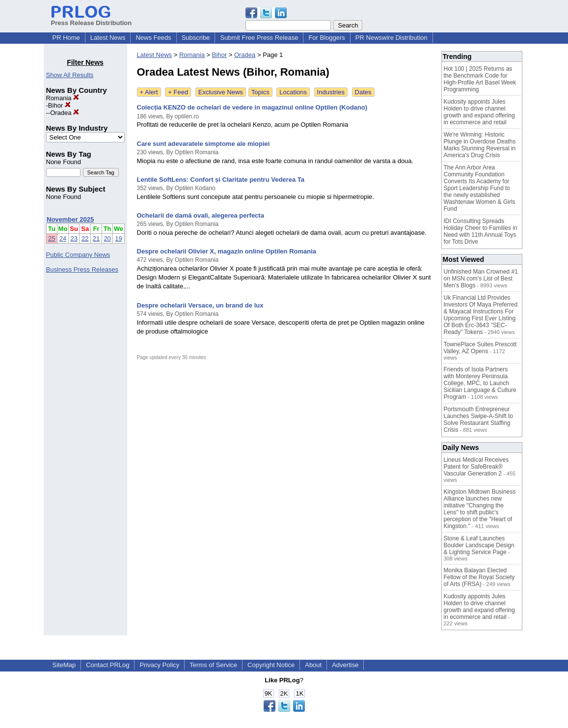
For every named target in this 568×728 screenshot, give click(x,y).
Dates (363, 92)
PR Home (66, 38)
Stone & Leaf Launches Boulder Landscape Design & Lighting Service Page (479, 545)
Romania (63, 98)
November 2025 (70, 219)
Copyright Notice (271, 665)
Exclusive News (221, 92)
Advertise (345, 665)
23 (74, 238)
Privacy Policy (159, 665)
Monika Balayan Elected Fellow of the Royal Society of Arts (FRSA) (479, 577)
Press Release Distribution (92, 19)
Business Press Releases (82, 269)
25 (52, 238)
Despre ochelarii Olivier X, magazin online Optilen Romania (227, 251)
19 (118, 238)
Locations (293, 92)
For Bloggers (326, 38)
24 (63, 238)
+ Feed (178, 92)
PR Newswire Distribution (392, 38)
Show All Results (70, 75)
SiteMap (64, 665)
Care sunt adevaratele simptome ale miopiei (203, 144)
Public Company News (78, 255)
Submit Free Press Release (259, 38)
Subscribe (196, 38)
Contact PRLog (108, 665)
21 (96, 238)
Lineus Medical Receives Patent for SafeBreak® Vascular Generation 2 (476, 467)
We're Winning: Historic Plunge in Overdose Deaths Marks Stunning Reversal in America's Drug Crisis (480, 145)
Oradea (65, 113)
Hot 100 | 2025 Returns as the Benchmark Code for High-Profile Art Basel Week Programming (480, 79)
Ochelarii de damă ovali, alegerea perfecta (201, 215)
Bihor (59, 105)
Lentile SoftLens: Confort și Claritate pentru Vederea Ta (221, 180)
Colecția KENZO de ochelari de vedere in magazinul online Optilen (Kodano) (252, 107)
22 (85, 238)
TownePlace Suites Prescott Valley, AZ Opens (480, 348)
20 (107, 238)
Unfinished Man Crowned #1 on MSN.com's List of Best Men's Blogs (481, 279)
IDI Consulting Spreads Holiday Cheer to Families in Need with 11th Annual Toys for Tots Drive (481, 231)
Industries (331, 92)
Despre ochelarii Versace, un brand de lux (200, 305)
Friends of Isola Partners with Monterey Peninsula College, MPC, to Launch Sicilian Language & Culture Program (480, 383)
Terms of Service (213, 665)
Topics (260, 92)
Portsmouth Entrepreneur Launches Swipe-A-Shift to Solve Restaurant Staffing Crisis (478, 420)
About (313, 665)
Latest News (108, 38)
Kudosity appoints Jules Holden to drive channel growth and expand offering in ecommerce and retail (479, 112)
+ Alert (149, 92)
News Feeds (153, 38)
